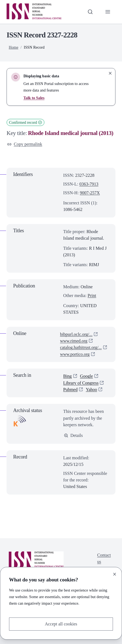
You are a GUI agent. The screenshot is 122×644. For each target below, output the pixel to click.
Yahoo (92, 390)
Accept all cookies (61, 624)
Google (87, 377)
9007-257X (90, 193)
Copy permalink (25, 144)
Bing (68, 377)
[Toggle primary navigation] (108, 12)
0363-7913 (89, 184)
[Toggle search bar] (90, 12)
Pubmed (71, 390)
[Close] (115, 574)
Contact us (104, 559)
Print (92, 296)
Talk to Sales (34, 98)
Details (73, 436)
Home (14, 47)
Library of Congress (81, 383)
